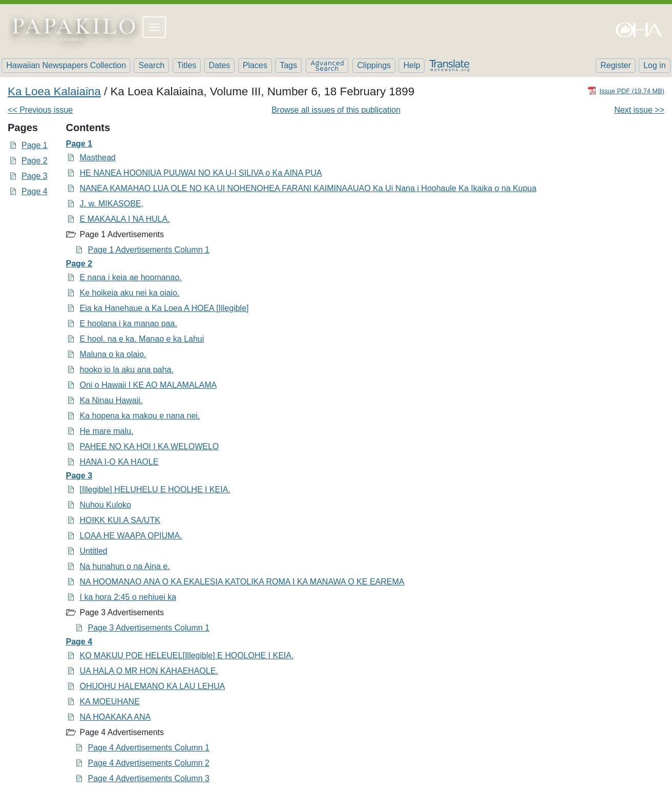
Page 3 (35, 176)
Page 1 (35, 145)
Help (412, 65)
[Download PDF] (626, 90)
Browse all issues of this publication (336, 110)
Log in (655, 65)
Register (616, 65)
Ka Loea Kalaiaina (54, 91)
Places (255, 65)
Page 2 (35, 161)
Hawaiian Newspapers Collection (66, 65)
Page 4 (35, 191)
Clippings (374, 65)
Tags (288, 65)
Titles (187, 65)
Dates (220, 65)
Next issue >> (639, 110)
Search (151, 65)
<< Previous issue (40, 110)
